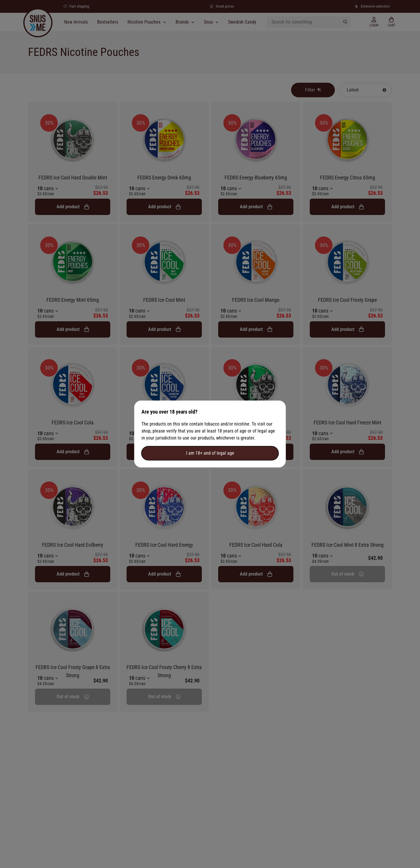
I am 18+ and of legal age (210, 453)
